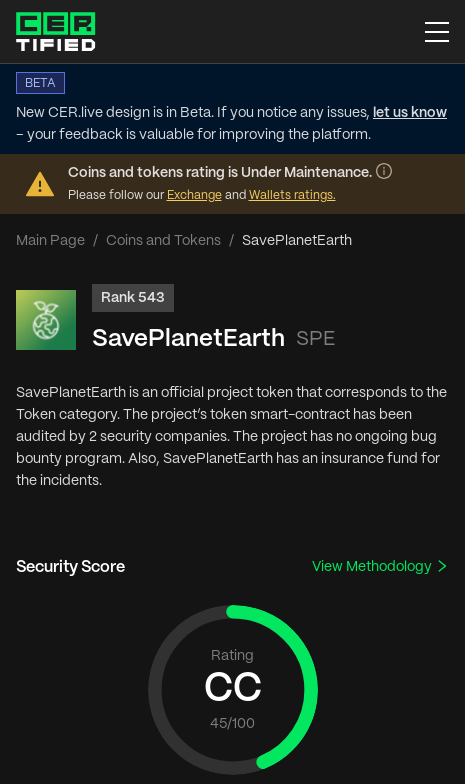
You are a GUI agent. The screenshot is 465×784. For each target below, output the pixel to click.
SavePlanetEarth (188, 339)
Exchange (194, 195)
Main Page (50, 241)
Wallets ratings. (292, 195)
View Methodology (380, 566)
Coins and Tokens (163, 241)
